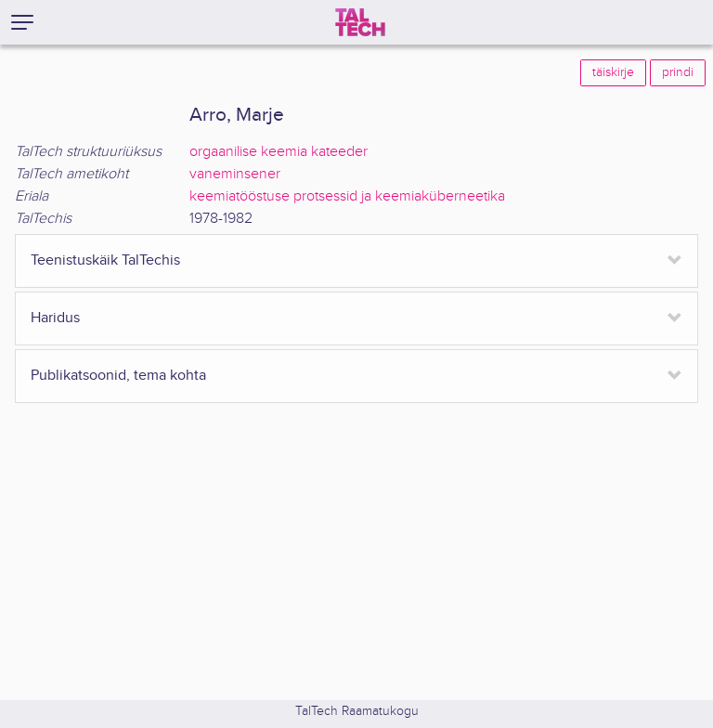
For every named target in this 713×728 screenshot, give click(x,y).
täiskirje (613, 72)
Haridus (55, 318)
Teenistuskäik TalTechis (105, 260)
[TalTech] (360, 22)
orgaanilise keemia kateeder (279, 152)
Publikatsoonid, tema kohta (118, 376)
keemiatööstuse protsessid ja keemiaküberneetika (347, 196)
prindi (678, 72)
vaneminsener (235, 174)
